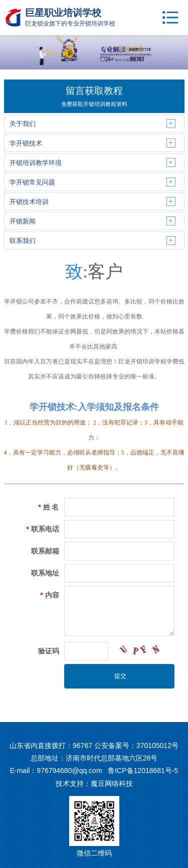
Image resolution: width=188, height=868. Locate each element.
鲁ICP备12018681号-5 (143, 770)
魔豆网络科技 (112, 783)
